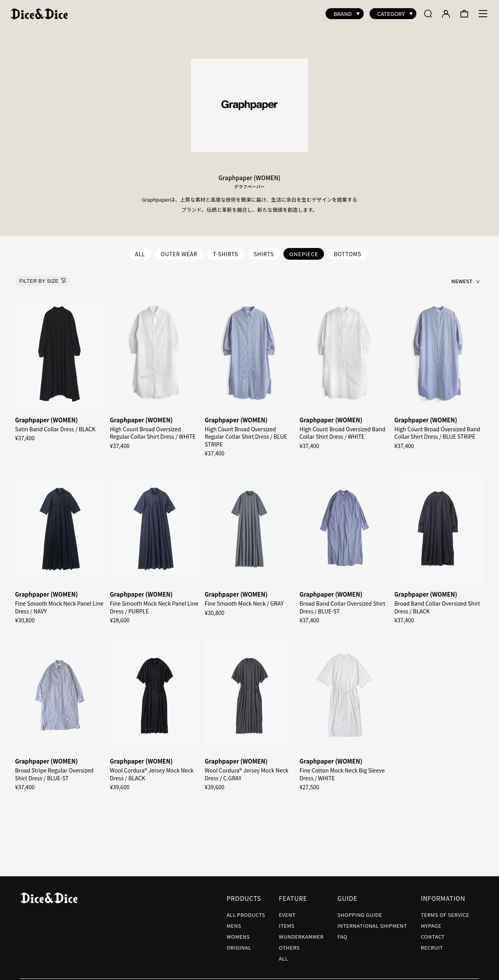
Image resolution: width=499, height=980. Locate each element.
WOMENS (238, 933)
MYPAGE (431, 922)
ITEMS (287, 922)
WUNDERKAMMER (301, 933)
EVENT (287, 911)
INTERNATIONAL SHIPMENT (372, 922)
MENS (234, 922)
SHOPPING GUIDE (360, 911)
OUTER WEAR (179, 250)
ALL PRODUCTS (246, 911)
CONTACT (433, 933)
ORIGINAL (239, 944)
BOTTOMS (348, 250)
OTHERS (289, 944)
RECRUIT (432, 944)
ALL (140, 250)
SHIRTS (264, 250)
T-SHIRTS (226, 250)
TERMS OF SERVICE (445, 911)
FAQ (342, 933)
